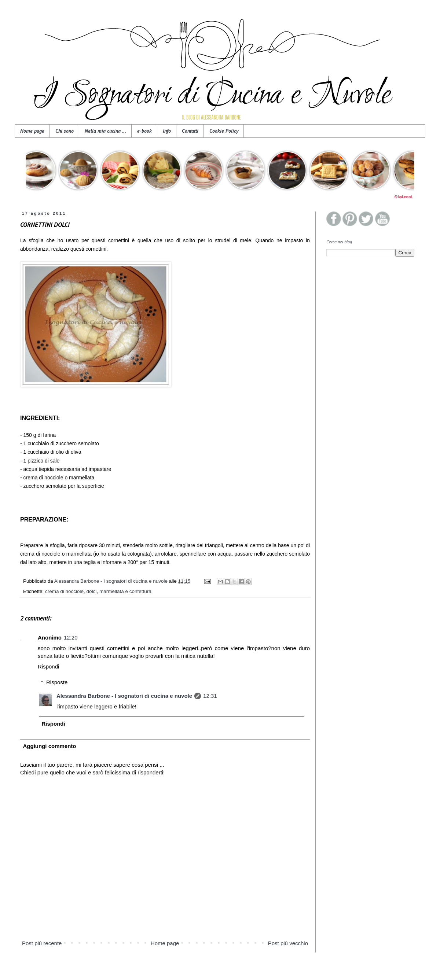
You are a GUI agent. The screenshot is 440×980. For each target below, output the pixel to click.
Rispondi (48, 666)
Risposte (57, 682)
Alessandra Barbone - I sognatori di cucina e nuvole (124, 696)
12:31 (210, 696)
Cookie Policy (224, 131)
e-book (144, 131)
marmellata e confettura (125, 591)
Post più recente (42, 943)
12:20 (71, 638)
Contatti (190, 131)
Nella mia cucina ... (105, 131)
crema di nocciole (64, 591)
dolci (92, 591)
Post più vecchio (288, 943)
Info (167, 131)
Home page (32, 131)
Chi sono (65, 131)
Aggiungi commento (50, 746)
